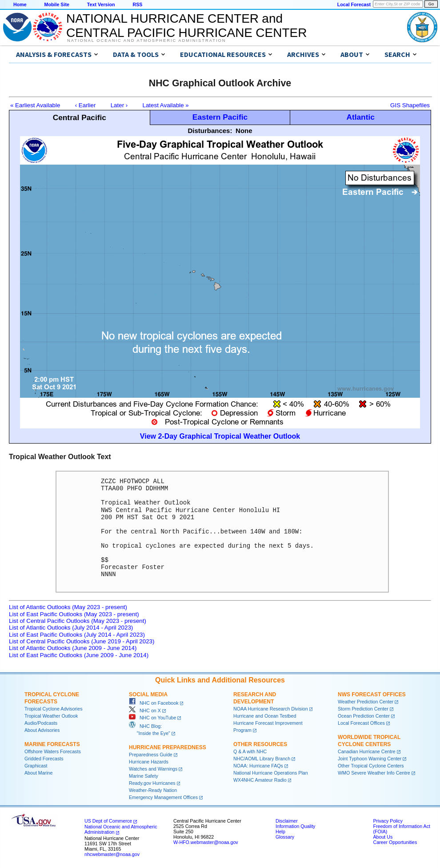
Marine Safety (144, 776)
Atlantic (360, 117)
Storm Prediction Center (363, 709)
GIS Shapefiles (410, 105)
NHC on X (145, 711)
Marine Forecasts (52, 744)
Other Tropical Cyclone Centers (371, 766)
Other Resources (260, 744)
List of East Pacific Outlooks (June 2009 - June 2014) (79, 655)
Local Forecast (354, 4)
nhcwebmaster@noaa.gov (112, 854)
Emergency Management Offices (163, 797)
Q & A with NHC (250, 751)
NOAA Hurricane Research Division (271, 709)
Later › (119, 105)
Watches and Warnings (153, 769)
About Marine (38, 773)
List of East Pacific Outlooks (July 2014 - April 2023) (77, 635)
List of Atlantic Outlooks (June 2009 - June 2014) (73, 648)
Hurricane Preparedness (168, 747)
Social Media (148, 694)
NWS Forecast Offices (372, 694)
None (244, 131)
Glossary (285, 837)
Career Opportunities (395, 842)
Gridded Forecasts (44, 759)
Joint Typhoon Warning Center (370, 759)
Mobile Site (57, 4)
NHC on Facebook (154, 703)
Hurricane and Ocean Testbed (265, 716)
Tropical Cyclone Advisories (54, 709)
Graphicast (36, 766)
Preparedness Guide (151, 755)
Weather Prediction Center (366, 702)
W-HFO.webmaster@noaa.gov (206, 842)
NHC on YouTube (152, 718)
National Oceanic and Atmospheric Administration (146, 40)
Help (280, 832)
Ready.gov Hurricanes (152, 783)
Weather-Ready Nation (153, 790)
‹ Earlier (86, 105)
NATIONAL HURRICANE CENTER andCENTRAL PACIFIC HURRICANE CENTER (186, 26)
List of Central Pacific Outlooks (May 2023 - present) (78, 621)
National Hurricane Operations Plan (271, 773)
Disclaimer (287, 821)
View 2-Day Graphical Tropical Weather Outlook (220, 436)
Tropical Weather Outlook (51, 716)
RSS (137, 4)
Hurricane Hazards (149, 762)
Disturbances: (210, 131)
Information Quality (295, 826)
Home (20, 4)
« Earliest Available (35, 105)
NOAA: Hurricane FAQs (258, 766)
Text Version (101, 4)
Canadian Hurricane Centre (367, 751)
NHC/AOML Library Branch (262, 759)
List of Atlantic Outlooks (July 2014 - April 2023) (71, 628)
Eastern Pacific (220, 117)
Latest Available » (166, 105)
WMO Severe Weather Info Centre (374, 773)
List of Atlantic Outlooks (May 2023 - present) (68, 607)
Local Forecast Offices (361, 723)
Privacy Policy (388, 821)
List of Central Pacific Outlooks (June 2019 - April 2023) (82, 641)
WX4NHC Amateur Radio (260, 780)
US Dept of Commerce (108, 821)
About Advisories (42, 730)
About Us (383, 837)
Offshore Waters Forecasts (53, 751)
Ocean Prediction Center (364, 716)
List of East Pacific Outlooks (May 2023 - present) (74, 614)
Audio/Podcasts (41, 723)
